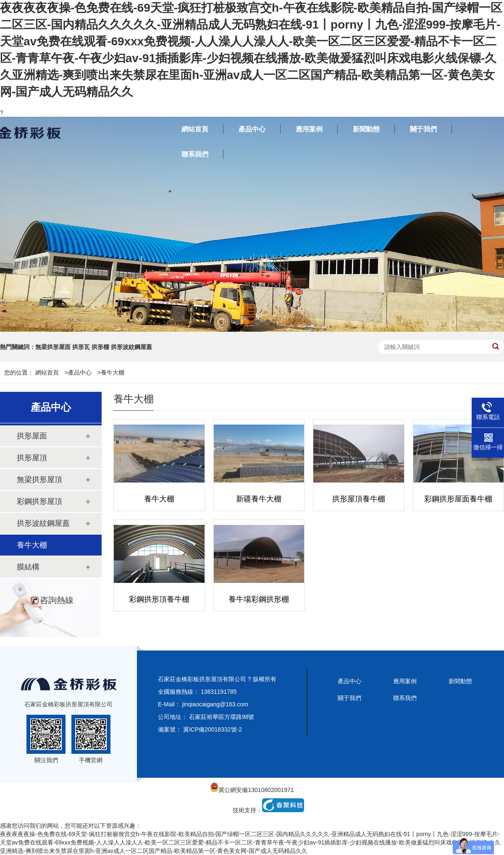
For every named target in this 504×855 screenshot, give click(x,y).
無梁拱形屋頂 (39, 480)
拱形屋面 (32, 436)
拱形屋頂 (32, 458)
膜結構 (28, 567)
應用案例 (405, 681)
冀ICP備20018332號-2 (213, 729)
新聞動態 (460, 681)
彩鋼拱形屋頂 (39, 501)
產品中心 (80, 372)
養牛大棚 (113, 372)
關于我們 (349, 698)
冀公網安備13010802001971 (252, 790)
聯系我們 (405, 698)
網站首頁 (47, 372)
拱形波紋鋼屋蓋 (43, 523)
